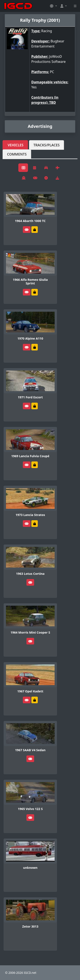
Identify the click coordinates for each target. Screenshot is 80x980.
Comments (17, 154)
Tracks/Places (47, 145)
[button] (53, 6)
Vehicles (16, 145)
